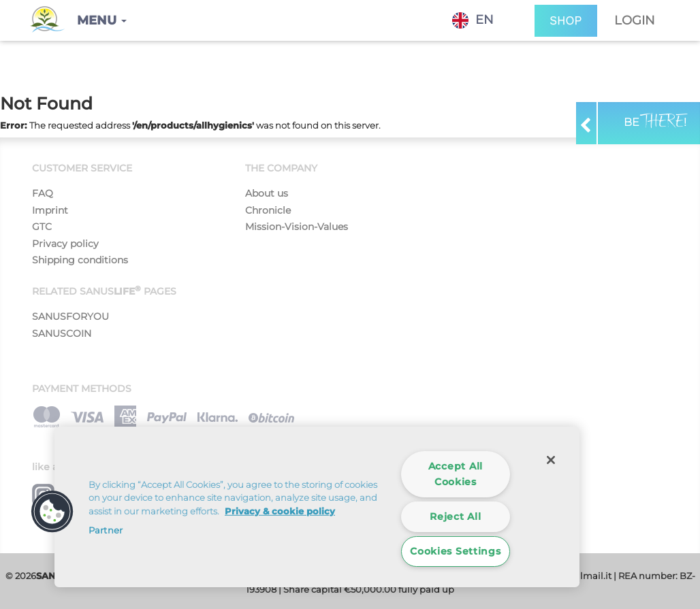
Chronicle (268, 210)
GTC (42, 227)
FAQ (43, 193)
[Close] (551, 460)
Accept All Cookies (456, 474)
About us (267, 193)
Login (635, 20)
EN (473, 20)
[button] (102, 20)
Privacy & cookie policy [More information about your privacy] (280, 511)
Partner (106, 530)
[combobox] (483, 20)
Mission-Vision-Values (297, 227)
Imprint (50, 210)
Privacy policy (65, 244)
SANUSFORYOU (70, 316)
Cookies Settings (456, 551)
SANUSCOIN (62, 333)
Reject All (455, 516)
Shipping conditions (80, 260)
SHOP (566, 21)
